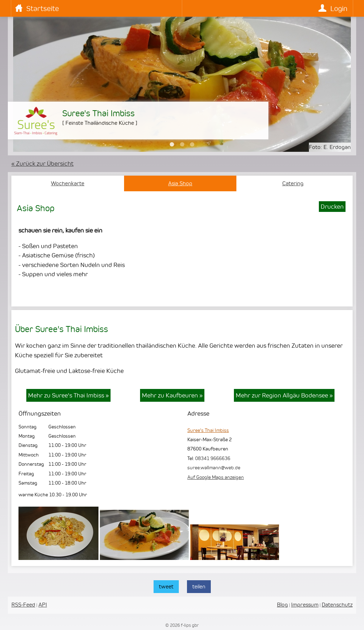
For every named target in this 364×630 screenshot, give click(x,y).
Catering (293, 183)
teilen (199, 586)
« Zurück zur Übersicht (42, 164)
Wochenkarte (68, 183)
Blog (282, 605)
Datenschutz (337, 605)
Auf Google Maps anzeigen (216, 477)
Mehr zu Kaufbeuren (172, 395)
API (43, 605)
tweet (166, 586)
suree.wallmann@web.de (214, 468)
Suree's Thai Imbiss (208, 430)
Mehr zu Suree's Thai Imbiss (68, 395)
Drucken (332, 207)
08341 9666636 (213, 458)
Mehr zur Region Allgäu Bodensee (284, 395)
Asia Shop (180, 183)
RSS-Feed (23, 605)
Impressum (305, 605)
